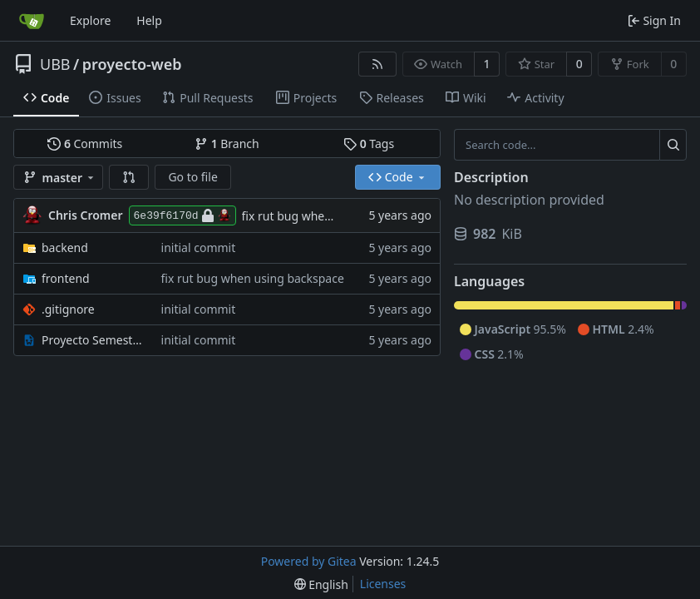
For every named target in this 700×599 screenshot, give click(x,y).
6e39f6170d (182, 215)
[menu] (321, 584)
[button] (129, 177)
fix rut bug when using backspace (333, 216)
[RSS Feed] (377, 64)
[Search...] (673, 145)
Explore (90, 20)
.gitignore (68, 309)
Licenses (383, 584)
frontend (66, 278)
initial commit (199, 248)
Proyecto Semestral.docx (93, 340)
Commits (85, 144)
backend (65, 248)
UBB (55, 64)
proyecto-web (132, 64)
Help (149, 20)
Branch (227, 144)
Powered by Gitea (309, 561)
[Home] (32, 21)
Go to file (192, 177)
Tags (369, 144)
